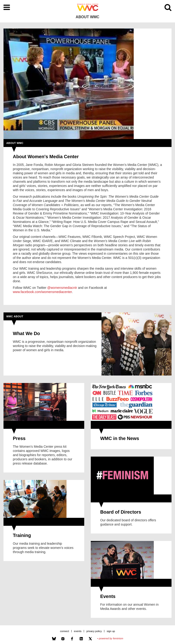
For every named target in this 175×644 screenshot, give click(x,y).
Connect (65, 631)
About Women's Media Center (46, 157)
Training (22, 535)
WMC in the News (120, 438)
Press (19, 438)
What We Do (26, 333)
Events (108, 596)
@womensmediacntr (62, 288)
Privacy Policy (94, 631)
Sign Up (111, 631)
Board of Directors (121, 512)
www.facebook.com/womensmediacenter (42, 292)
